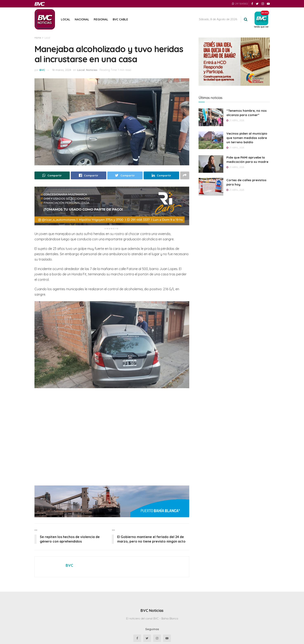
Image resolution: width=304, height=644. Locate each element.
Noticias (92, 70)
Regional (101, 19)
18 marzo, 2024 (62, 70)
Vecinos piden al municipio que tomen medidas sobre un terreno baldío (247, 138)
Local (66, 19)
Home (38, 38)
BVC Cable (120, 19)
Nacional (82, 19)
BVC (42, 70)
